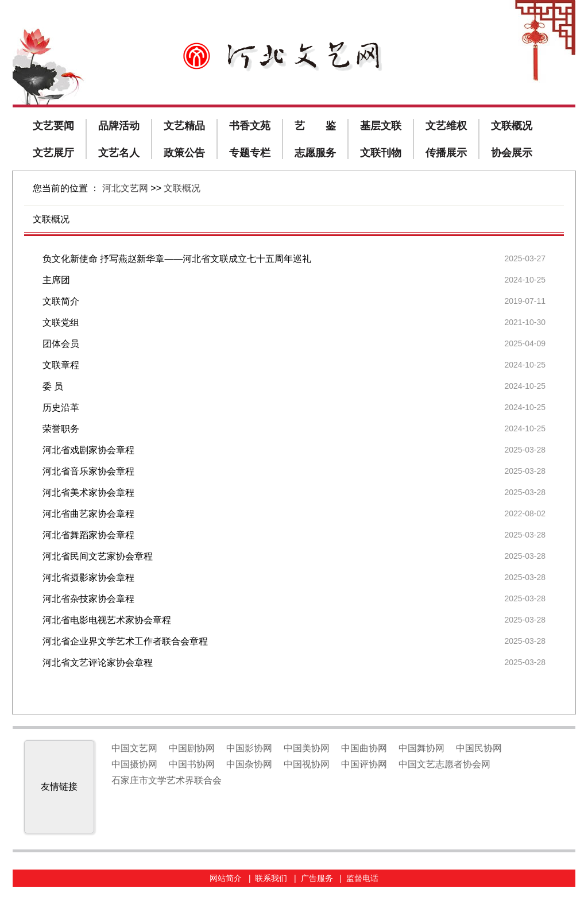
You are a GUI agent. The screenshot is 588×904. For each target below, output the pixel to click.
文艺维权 (446, 126)
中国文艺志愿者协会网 (444, 764)
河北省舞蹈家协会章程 (88, 535)
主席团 (56, 280)
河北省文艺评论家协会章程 (98, 662)
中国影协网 (249, 748)
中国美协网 (307, 748)
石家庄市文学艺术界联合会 (167, 780)
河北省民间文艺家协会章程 (98, 556)
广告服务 (317, 878)
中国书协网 (192, 764)
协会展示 (512, 153)
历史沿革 (61, 407)
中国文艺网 (134, 748)
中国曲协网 (364, 748)
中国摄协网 (134, 764)
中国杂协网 (249, 764)
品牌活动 (119, 126)
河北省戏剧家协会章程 (88, 450)
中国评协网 (364, 764)
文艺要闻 (53, 126)
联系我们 (271, 878)
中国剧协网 (192, 748)
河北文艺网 (125, 188)
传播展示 (446, 153)
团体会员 (61, 344)
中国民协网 (479, 748)
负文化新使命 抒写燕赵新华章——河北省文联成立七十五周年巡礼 (177, 259)
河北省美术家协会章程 (88, 492)
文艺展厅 (53, 153)
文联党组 (61, 322)
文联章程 (61, 365)
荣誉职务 (61, 429)
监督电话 (362, 878)
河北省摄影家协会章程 (88, 577)
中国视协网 (307, 764)
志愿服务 (315, 153)
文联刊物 (381, 153)
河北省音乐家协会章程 (88, 471)
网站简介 (226, 878)
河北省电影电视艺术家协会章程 (107, 620)
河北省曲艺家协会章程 (88, 514)
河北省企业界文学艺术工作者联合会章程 (125, 641)
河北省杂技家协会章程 (88, 599)
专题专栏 (250, 153)
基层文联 (381, 126)
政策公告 (184, 153)
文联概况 (512, 126)
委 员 (53, 386)
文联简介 (61, 301)
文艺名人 (119, 153)
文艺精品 (184, 126)
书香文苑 (250, 126)
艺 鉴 (315, 126)
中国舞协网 (421, 748)
